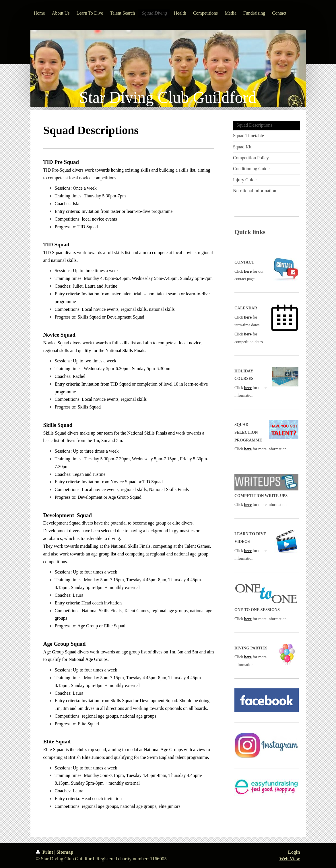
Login (294, 852)
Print (45, 852)
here (248, 271)
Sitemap (65, 852)
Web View (290, 859)
